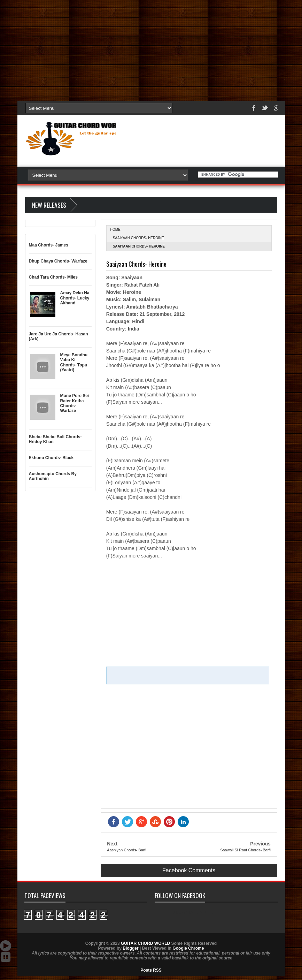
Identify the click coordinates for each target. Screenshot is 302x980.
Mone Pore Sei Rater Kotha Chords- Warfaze (75, 403)
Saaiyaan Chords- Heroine (138, 238)
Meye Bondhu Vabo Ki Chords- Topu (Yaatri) (74, 362)
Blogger (130, 948)
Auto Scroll (6, 946)
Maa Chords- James (49, 245)
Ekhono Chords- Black (51, 458)
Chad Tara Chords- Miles (53, 277)
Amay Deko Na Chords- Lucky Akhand (75, 298)
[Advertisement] (151, 49)
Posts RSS (151, 970)
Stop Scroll (6, 957)
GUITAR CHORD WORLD (191, 912)
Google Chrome (188, 948)
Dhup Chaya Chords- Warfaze (58, 261)
